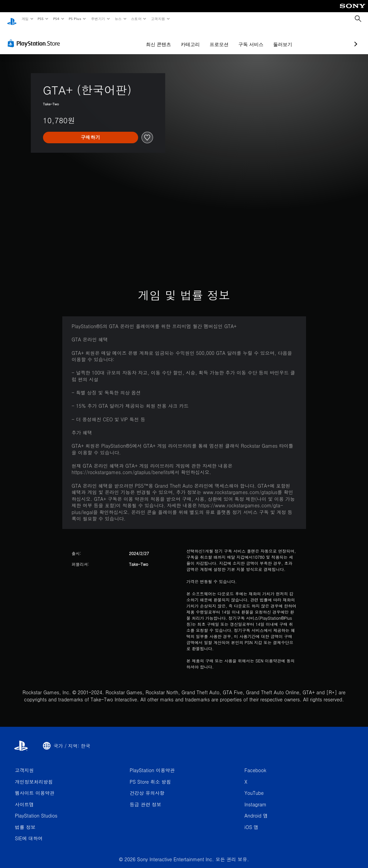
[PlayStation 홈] (12, 19)
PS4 (56, 19)
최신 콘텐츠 (123, 38)
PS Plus (75, 19)
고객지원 (158, 19)
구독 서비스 (215, 38)
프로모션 (183, 38)
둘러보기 (247, 38)
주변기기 (98, 19)
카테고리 (154, 38)
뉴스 (118, 19)
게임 (25, 19)
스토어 (136, 19)
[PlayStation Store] (35, 37)
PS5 (41, 19)
